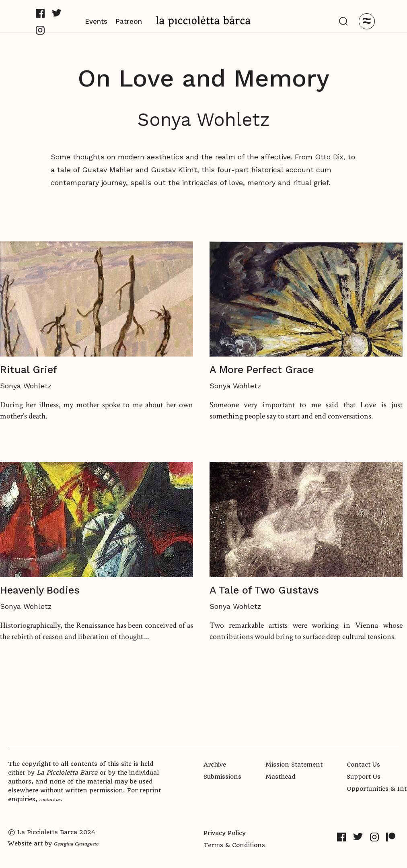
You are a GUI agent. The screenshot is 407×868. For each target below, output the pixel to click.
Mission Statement (294, 765)
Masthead (281, 777)
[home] (203, 21)
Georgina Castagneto (76, 843)
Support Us (364, 777)
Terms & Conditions (234, 845)
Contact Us (363, 765)
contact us (50, 799)
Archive (215, 765)
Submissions (222, 777)
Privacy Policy (225, 833)
